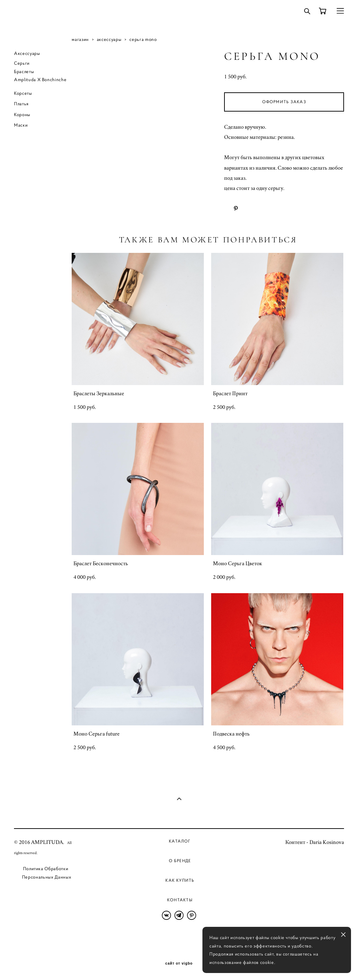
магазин (80, 39)
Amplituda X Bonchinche (40, 80)
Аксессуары (27, 53)
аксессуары (109, 39)
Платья (21, 104)
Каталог (180, 841)
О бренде (180, 861)
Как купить (180, 880)
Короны (22, 115)
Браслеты (24, 72)
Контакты (180, 900)
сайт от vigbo (179, 964)
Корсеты (23, 93)
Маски (21, 125)
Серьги (22, 63)
